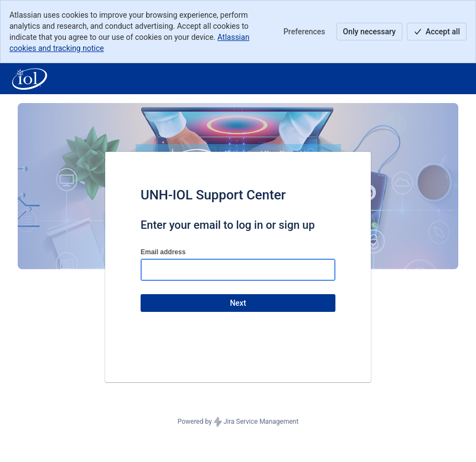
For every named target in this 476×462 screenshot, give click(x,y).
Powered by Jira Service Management (238, 422)
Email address (163, 252)
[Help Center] (30, 79)
